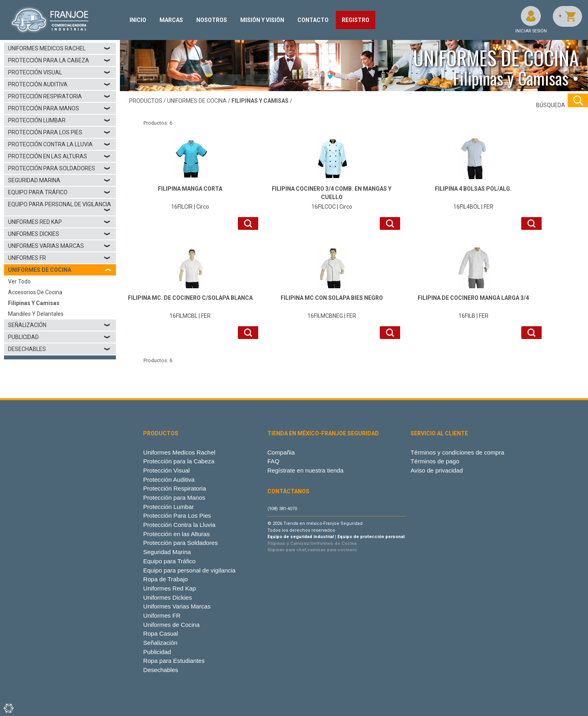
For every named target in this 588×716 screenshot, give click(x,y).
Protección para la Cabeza (59, 60)
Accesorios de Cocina (35, 292)
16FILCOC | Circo (332, 197)
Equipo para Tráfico (59, 192)
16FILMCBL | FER (190, 306)
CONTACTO (313, 20)
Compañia (281, 452)
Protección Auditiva (59, 84)
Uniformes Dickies (59, 234)
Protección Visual (59, 72)
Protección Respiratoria (59, 96)
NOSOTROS (212, 20)
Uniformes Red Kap (59, 222)
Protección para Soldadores (59, 168)
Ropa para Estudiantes (174, 661)
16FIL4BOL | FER (473, 197)
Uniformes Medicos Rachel (59, 48)
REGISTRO (356, 20)
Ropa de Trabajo (165, 579)
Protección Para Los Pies (59, 132)
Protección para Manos (59, 108)
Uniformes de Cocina (171, 625)
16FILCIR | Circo (190, 197)
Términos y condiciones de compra (457, 452)
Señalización (59, 325)
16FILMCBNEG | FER (332, 306)
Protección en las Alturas (59, 156)
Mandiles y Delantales (36, 314)
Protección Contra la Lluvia (59, 144)
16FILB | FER (473, 306)
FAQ (273, 461)
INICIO (138, 20)
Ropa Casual (160, 633)
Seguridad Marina (59, 180)
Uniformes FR (59, 258)
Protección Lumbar (59, 120)
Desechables (59, 349)
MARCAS (171, 20)
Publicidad (59, 337)
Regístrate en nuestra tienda (306, 470)
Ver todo (19, 281)
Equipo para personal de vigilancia (60, 207)
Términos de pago (435, 461)
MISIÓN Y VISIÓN (262, 20)
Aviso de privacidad (437, 470)
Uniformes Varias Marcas (59, 246)
